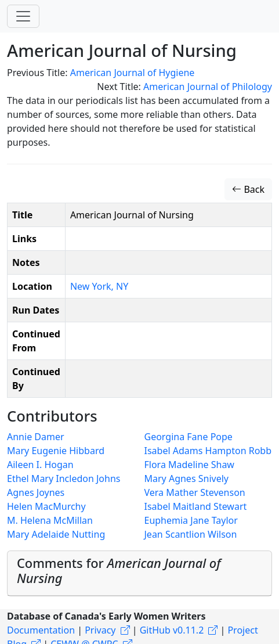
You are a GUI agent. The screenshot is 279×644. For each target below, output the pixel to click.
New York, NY (99, 286)
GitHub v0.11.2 (172, 630)
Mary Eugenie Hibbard (56, 451)
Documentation (41, 630)
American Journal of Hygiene (133, 73)
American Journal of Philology (208, 87)
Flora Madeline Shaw (189, 465)
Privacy (100, 630)
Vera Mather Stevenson (195, 492)
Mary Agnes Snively (186, 478)
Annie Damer (36, 437)
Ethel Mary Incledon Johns (64, 478)
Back (248, 189)
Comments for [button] (119, 571)
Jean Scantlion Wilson (191, 534)
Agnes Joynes (36, 492)
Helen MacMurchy (46, 506)
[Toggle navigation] (23, 16)
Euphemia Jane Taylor (191, 520)
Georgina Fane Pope (189, 437)
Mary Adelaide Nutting (56, 534)
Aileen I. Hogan (40, 465)
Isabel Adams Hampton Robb (208, 451)
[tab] (139, 573)
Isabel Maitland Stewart (196, 506)
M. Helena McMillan (50, 520)
